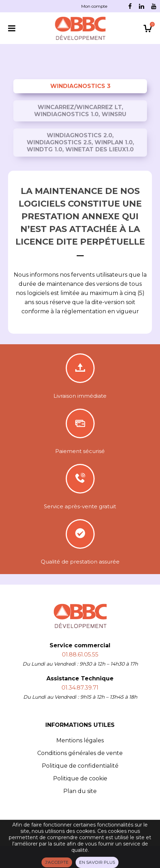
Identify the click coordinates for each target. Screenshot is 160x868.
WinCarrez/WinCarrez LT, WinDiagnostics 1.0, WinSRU (80, 111)
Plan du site (80, 791)
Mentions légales (80, 740)
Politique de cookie (80, 778)
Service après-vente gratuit (80, 506)
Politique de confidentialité (80, 766)
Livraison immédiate (80, 396)
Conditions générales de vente (80, 753)
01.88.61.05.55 (80, 655)
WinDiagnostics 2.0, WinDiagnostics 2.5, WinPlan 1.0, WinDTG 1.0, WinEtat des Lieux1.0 (80, 142)
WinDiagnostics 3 (80, 86)
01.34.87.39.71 (80, 688)
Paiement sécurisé (80, 451)
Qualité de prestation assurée (80, 562)
